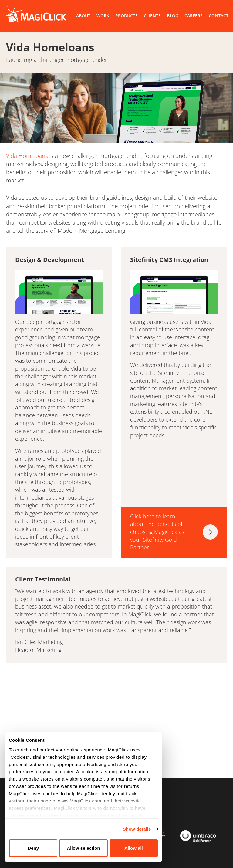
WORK (103, 16)
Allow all (134, 848)
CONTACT (219, 16)
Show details (137, 829)
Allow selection (83, 848)
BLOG (173, 16)
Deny (33, 848)
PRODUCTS (127, 16)
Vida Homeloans (27, 156)
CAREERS (194, 16)
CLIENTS (152, 16)
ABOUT (83, 16)
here (149, 516)
